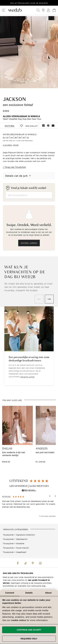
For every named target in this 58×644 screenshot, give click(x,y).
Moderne (20, 543)
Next (49, 299)
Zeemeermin (22, 539)
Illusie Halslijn (23, 548)
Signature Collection (26, 535)
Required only (29, 639)
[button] (50, 496)
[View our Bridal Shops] (43, 10)
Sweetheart (21, 552)
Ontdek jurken (29, 243)
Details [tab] (29, 593)
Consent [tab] (10, 593)
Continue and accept (29, 630)
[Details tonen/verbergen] (30, 176)
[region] (29, 507)
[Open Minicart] (54, 10)
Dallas (7, 449)
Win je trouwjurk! (29, 3)
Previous (39, 299)
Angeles (42, 449)
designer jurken (27, 376)
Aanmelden (48, 10)
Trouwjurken (8, 535)
